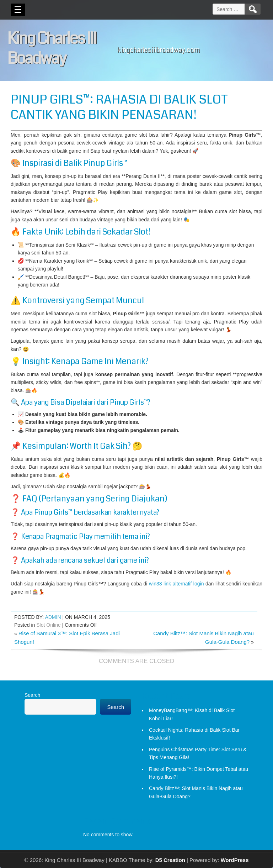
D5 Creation (170, 860)
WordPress (235, 860)
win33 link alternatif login (176, 584)
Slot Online (48, 625)
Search (32, 695)
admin (53, 617)
